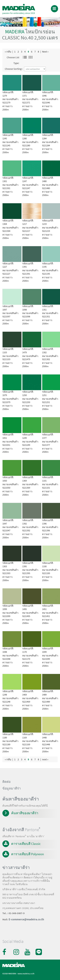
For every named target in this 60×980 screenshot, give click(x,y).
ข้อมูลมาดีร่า (12, 788)
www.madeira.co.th (26, 974)
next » (45, 759)
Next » (45, 52)
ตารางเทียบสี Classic (26, 844)
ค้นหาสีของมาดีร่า (25, 813)
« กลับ (8, 52)
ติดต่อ (6, 782)
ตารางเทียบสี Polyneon (28, 854)
